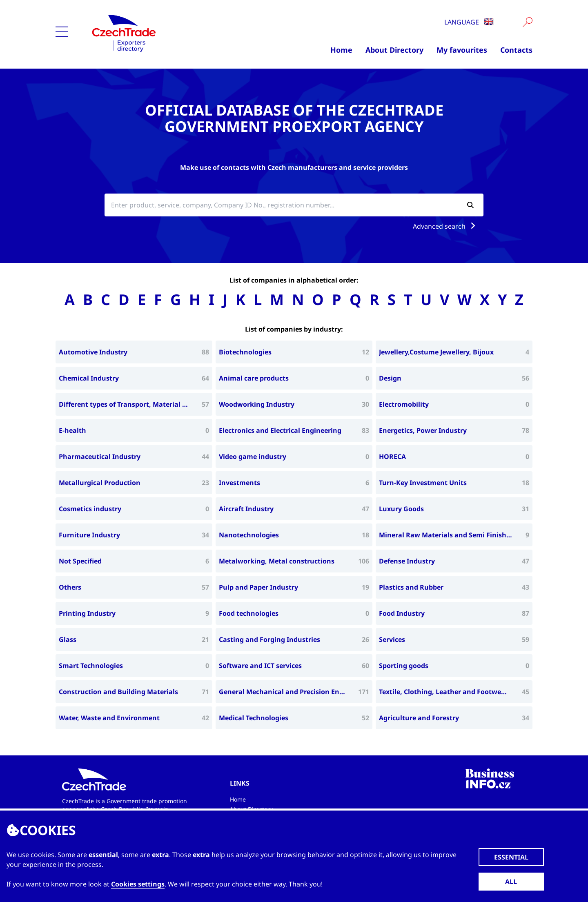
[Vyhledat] (528, 22)
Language (469, 22)
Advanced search (446, 226)
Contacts (516, 50)
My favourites (462, 50)
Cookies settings (138, 884)
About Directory (394, 50)
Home (341, 50)
